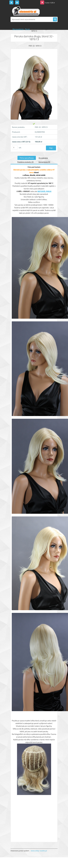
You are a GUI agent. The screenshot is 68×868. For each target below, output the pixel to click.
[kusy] (15, 148)
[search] (55, 19)
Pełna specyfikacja (27, 158)
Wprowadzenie (18, 29)
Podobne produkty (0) (25, 162)
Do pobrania (43, 158)
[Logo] (26, 11)
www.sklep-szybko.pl (39, 851)
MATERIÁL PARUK (44, 191)
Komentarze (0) (44, 162)
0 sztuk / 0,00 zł (50, 3)
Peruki (27, 29)
